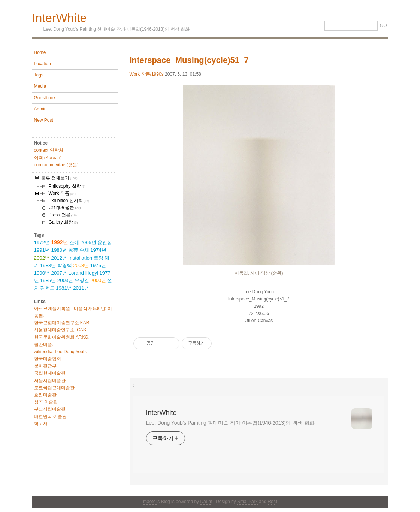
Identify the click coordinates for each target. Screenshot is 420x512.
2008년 (81, 265)
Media (40, 86)
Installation (81, 258)
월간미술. (44, 345)
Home (40, 52)
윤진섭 (105, 243)
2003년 (65, 280)
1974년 (98, 250)
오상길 (82, 280)
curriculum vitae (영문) (56, 165)
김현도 (47, 288)
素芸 (73, 250)
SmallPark (247, 502)
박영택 (65, 265)
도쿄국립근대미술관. (55, 388)
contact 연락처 (49, 150)
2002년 (42, 258)
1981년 (64, 288)
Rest (272, 502)
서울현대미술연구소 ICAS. (61, 330)
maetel (150, 502)
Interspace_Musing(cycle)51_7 (189, 60)
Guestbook (45, 98)
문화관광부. (46, 366)
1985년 (48, 280)
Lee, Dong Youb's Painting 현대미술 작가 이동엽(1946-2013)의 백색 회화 (230, 423)
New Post (44, 120)
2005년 (88, 243)
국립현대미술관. (50, 373)
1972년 (42, 243)
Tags (39, 75)
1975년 (98, 265)
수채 (84, 250)
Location (43, 64)
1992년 (60, 242)
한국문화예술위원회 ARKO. (62, 337)
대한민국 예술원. (51, 416)
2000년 (98, 280)
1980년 (59, 250)
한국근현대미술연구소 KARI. (63, 323)
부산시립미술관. (50, 409)
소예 (74, 243)
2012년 (59, 258)
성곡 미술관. (47, 402)
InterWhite (60, 18)
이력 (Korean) (48, 158)
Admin (40, 109)
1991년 (42, 250)
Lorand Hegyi (83, 273)
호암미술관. (46, 395)
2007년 (59, 273)
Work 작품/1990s (147, 74)
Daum (206, 502)
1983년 (48, 265)
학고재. (41, 424)
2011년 (81, 288)
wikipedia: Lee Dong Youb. (61, 352)
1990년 (42, 273)
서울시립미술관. (50, 381)
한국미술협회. (48, 359)
